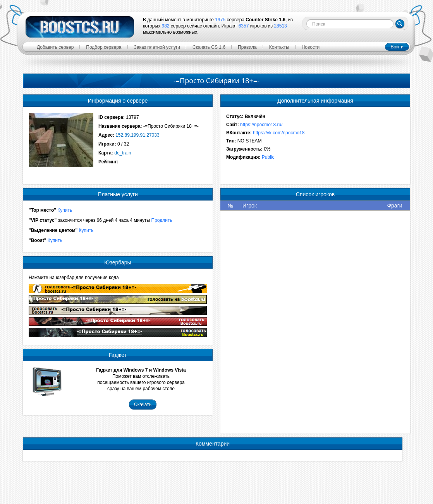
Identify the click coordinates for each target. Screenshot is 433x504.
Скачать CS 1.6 (209, 47)
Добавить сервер (55, 47)
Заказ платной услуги (157, 47)
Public (268, 157)
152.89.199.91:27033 (137, 135)
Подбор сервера (104, 47)
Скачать (143, 405)
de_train (123, 153)
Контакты (279, 47)
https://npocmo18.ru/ (261, 125)
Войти (397, 47)
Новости (311, 47)
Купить (65, 210)
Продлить (162, 220)
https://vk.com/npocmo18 (279, 133)
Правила (247, 47)
